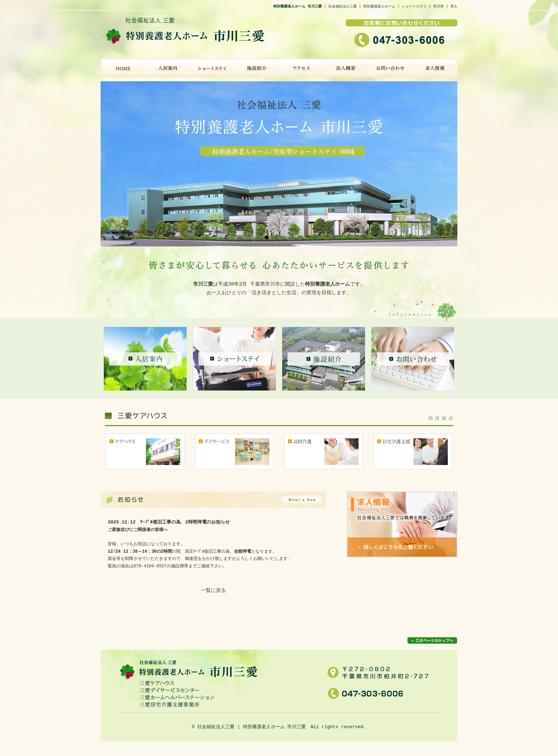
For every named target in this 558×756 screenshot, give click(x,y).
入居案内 (168, 68)
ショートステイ (212, 68)
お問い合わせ (390, 68)
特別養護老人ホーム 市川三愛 (123, 68)
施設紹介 (257, 68)
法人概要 (346, 68)
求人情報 (435, 68)
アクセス (301, 68)
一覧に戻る (213, 591)
